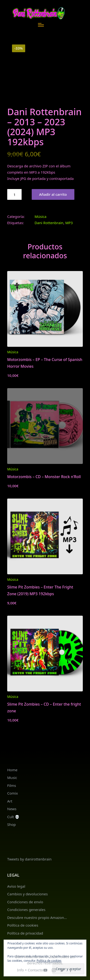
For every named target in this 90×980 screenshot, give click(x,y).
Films (12, 785)
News (12, 809)
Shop (12, 824)
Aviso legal (16, 886)
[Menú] (41, 25)
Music (12, 778)
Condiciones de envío (25, 902)
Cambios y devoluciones (27, 894)
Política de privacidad (25, 933)
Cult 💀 (13, 817)
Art (10, 801)
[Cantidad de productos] (14, 194)
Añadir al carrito (53, 194)
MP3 (69, 223)
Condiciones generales (26, 910)
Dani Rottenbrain (49, 223)
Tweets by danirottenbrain (29, 859)
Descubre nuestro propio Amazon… (37, 917)
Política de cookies (23, 925)
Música (41, 216)
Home (12, 770)
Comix (12, 793)
